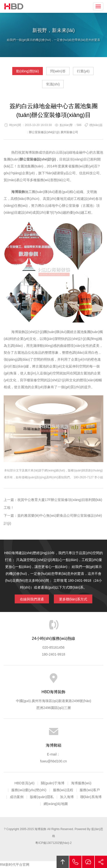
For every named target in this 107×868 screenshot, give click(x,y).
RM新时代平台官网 (15, 865)
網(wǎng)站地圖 (56, 804)
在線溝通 (88, 862)
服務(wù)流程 (63, 790)
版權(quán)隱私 (42, 797)
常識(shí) (53, 84)
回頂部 (63, 862)
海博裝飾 (14, 6)
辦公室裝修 (71, 206)
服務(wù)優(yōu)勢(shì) (29, 790)
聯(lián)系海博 (91, 797)
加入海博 (67, 797)
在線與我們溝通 (32, 599)
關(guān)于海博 (53, 783)
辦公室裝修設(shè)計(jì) (44, 132)
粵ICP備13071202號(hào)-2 (53, 843)
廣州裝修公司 (69, 132)
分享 (101, 862)
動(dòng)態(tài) (28, 71)
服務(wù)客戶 (90, 790)
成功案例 (17, 797)
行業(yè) (83, 71)
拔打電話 (75, 862)
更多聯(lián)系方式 (73, 599)
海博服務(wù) (81, 783)
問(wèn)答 (58, 71)
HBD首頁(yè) (24, 783)
